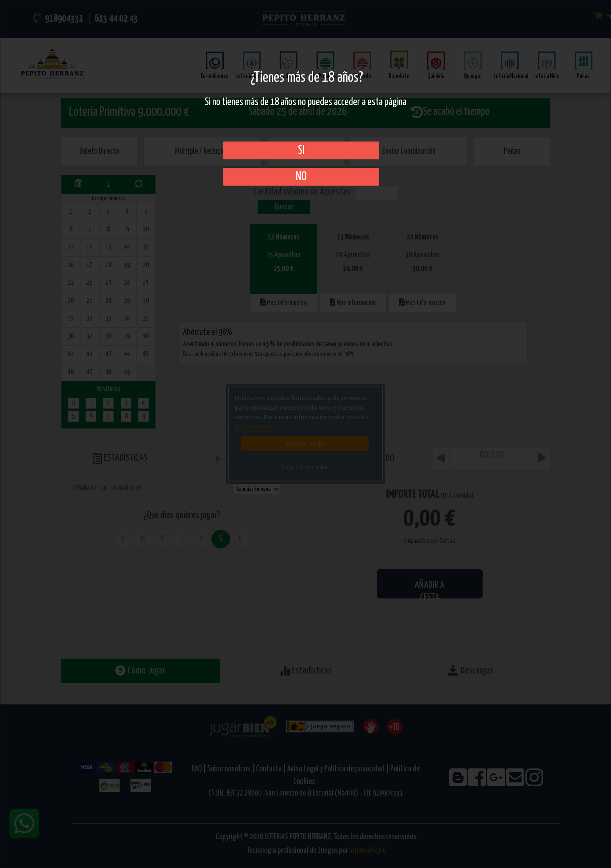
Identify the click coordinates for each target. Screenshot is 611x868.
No (301, 177)
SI (301, 150)
